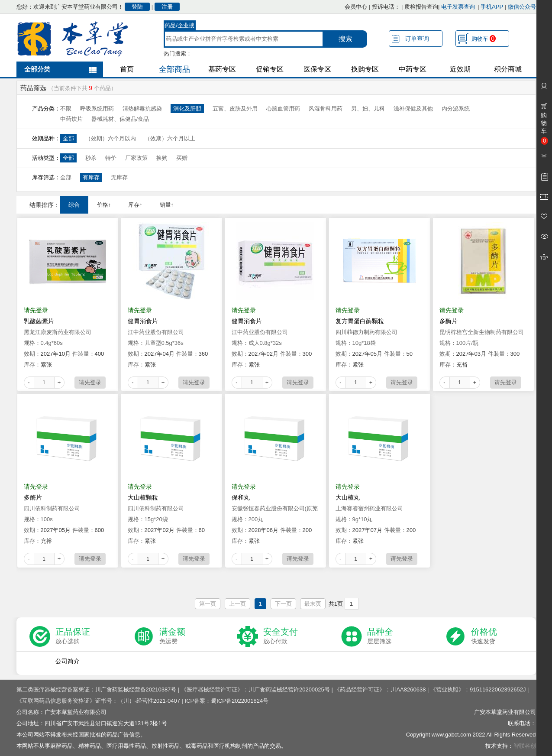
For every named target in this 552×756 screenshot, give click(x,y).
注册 (167, 7)
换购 (162, 158)
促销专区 (270, 69)
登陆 (137, 7)
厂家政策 (136, 158)
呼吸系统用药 (97, 109)
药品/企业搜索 (179, 26)
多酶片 (449, 321)
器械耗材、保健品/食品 (120, 119)
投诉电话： (386, 7)
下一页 (283, 604)
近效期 (460, 69)
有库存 (91, 177)
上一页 (237, 604)
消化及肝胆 (187, 109)
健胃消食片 (143, 321)
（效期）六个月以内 (111, 138)
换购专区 (365, 69)
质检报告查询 (421, 7)
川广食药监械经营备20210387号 (136, 689)
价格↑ (104, 205)
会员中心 (356, 7)
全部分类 (37, 69)
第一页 (208, 604)
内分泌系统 (456, 109)
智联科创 (525, 746)
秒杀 (91, 158)
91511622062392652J (498, 689)
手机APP (492, 7)
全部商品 (174, 69)
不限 (66, 109)
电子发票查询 (458, 7)
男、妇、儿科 (368, 109)
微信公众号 (522, 7)
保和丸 (241, 497)
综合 (74, 205)
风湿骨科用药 (326, 109)
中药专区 (413, 69)
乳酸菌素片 (39, 321)
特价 (111, 158)
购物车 (484, 39)
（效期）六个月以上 (170, 138)
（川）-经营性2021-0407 (149, 701)
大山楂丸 (348, 497)
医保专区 (317, 69)
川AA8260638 (408, 689)
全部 (68, 138)
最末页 (313, 604)
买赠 (182, 158)
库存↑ (135, 205)
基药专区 (222, 69)
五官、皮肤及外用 (235, 109)
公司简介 (68, 661)
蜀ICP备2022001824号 (240, 701)
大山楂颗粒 (143, 497)
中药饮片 (71, 119)
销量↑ (167, 205)
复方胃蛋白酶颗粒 (360, 321)
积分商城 (508, 69)
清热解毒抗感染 (142, 109)
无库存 (119, 177)
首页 (127, 69)
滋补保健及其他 (413, 109)
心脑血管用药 (283, 109)
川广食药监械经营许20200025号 (289, 689)
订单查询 (417, 39)
